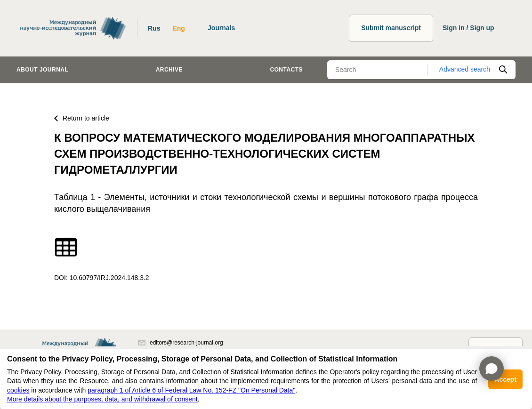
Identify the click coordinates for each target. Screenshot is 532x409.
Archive (169, 70)
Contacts (286, 70)
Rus (154, 28)
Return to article (82, 118)
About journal (42, 70)
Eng (178, 28)
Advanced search (465, 69)
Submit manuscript (391, 28)
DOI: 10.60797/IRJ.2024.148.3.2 (102, 278)
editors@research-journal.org (181, 343)
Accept (505, 379)
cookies (18, 390)
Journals (221, 28)
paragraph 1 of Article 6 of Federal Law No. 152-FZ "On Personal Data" (191, 390)
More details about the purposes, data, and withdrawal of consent (102, 399)
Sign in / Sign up (468, 28)
